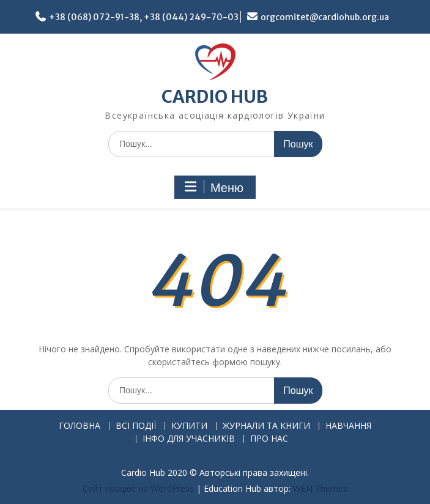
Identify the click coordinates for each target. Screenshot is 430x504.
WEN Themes (320, 488)
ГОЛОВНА (80, 426)
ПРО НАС (269, 439)
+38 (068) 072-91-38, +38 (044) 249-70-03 (144, 17)
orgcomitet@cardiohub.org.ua (325, 17)
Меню (213, 187)
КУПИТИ (189, 426)
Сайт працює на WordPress (138, 488)
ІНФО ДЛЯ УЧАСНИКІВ (189, 439)
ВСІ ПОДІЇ (136, 426)
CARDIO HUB (215, 97)
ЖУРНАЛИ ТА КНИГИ (266, 426)
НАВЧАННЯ (348, 426)
